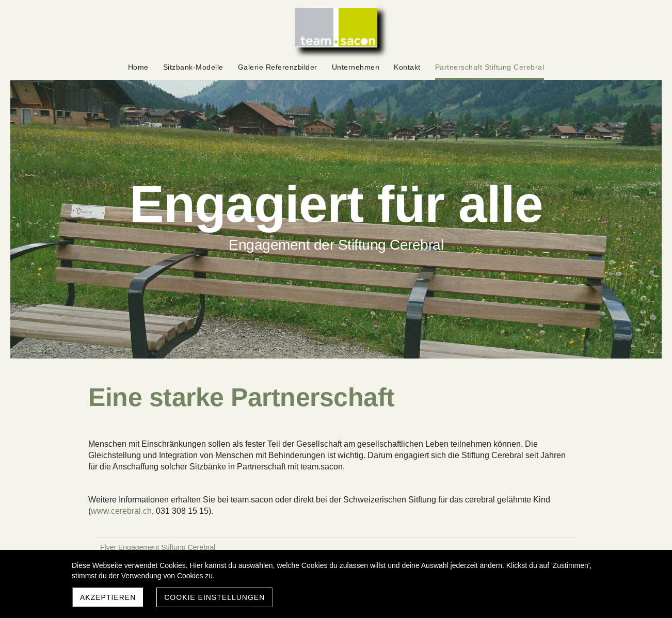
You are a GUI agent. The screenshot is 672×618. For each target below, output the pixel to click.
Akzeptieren (108, 597)
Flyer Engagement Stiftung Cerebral (158, 547)
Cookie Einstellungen (214, 597)
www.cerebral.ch (121, 511)
